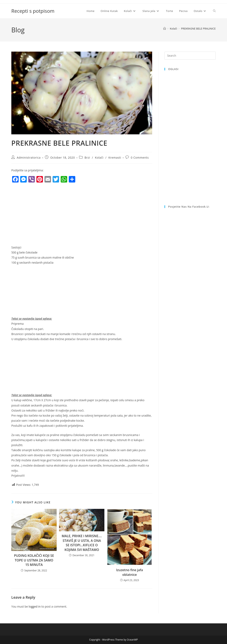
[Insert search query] (190, 56)
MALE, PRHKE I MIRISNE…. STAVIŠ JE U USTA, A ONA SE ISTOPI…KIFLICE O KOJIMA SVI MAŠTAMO (82, 543)
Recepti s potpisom (33, 11)
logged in (34, 606)
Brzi (87, 158)
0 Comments (140, 158)
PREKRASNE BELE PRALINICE (198, 29)
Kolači (99, 158)
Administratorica (29, 158)
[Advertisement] (45, 215)
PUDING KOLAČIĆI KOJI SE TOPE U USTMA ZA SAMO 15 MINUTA (34, 560)
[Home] (165, 29)
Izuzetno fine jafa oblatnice (130, 572)
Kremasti (115, 158)
